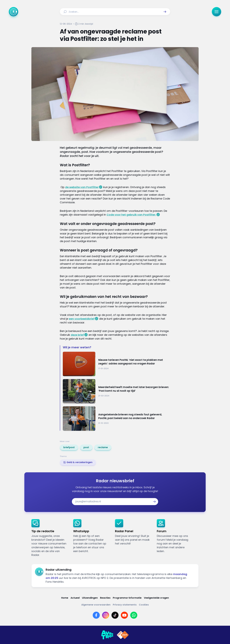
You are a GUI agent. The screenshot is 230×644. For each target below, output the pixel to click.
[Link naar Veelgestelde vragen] (156, 598)
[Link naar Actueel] (75, 598)
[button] (165, 12)
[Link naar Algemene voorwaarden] (96, 605)
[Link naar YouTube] (124, 615)
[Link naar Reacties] (105, 598)
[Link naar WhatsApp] (134, 615)
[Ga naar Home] (13, 12)
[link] (69, 447)
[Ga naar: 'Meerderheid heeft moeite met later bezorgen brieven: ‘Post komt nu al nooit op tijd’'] (116, 391)
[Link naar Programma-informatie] (127, 598)
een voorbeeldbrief (82, 319)
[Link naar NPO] (123, 635)
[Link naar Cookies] (144, 605)
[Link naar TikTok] (115, 615)
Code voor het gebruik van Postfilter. (131, 215)
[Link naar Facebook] (96, 615)
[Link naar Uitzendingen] (90, 598)
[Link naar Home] (65, 598)
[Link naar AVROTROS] (107, 635)
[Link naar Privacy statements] (125, 605)
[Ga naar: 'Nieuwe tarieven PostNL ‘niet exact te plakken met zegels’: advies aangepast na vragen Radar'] (116, 364)
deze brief (77, 335)
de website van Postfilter (82, 187)
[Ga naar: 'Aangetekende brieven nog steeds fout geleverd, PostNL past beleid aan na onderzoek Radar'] (116, 419)
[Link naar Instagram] (106, 615)
